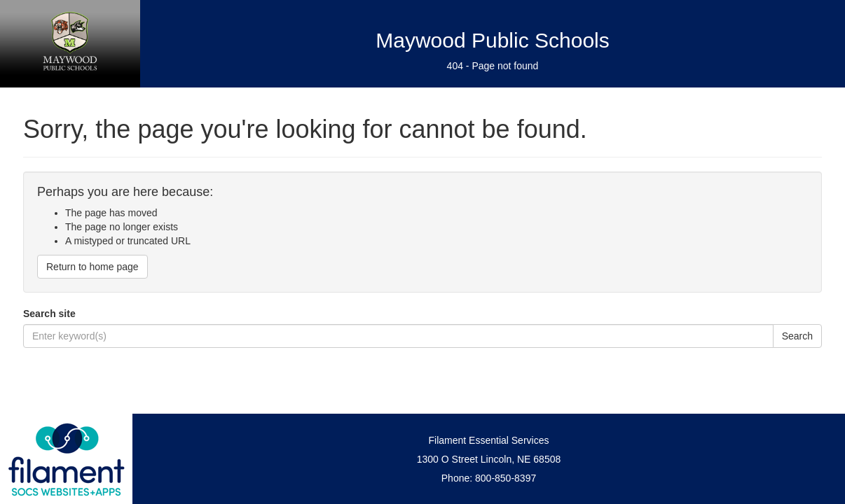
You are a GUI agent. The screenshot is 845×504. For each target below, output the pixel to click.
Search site (49, 314)
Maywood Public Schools (493, 40)
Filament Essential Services (489, 440)
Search (797, 336)
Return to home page (92, 267)
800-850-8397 (506, 478)
